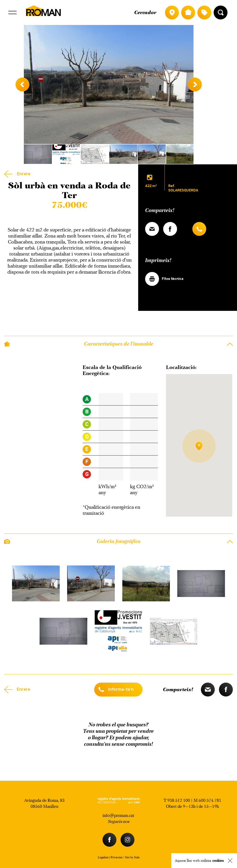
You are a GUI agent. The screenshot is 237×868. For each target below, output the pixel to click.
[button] (199, 447)
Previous (22, 84)
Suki (137, 857)
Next (195, 84)
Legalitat (103, 857)
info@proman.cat (118, 815)
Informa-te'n (121, 690)
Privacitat (117, 857)
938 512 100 (179, 800)
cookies (218, 860)
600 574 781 (210, 800)
